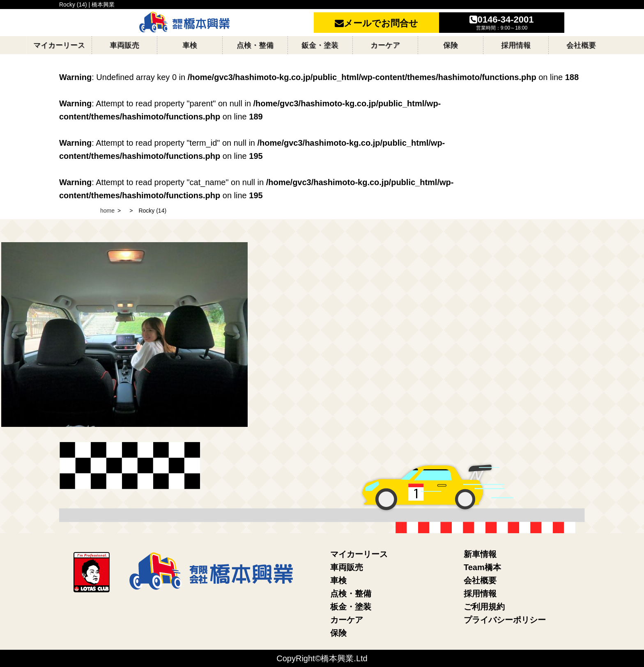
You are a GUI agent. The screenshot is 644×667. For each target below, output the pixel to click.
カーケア (347, 620)
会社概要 (480, 580)
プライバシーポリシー (505, 620)
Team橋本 (482, 567)
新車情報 (480, 554)
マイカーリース (359, 554)
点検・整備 (351, 594)
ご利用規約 (484, 607)
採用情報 (480, 594)
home (107, 211)
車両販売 (347, 567)
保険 (338, 633)
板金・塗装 (351, 607)
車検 (338, 580)
